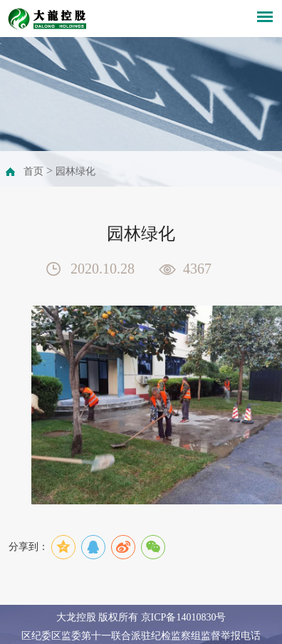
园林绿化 (75, 171)
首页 (33, 171)
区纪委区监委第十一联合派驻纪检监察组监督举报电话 (141, 636)
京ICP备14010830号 (184, 617)
